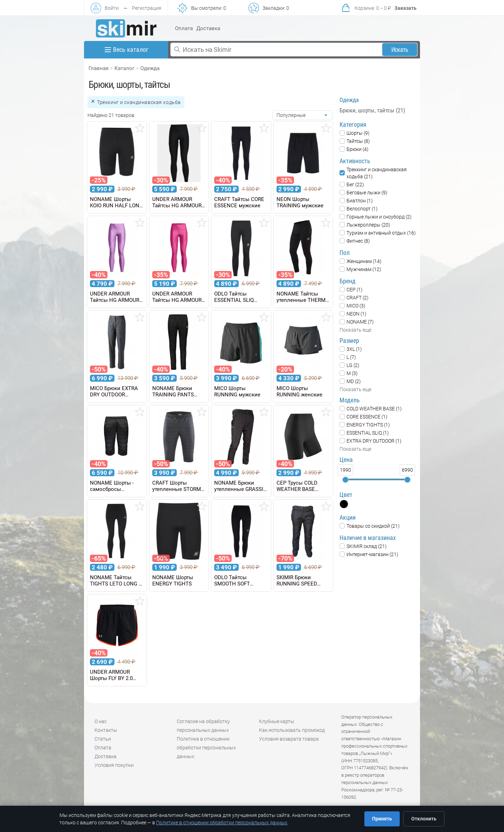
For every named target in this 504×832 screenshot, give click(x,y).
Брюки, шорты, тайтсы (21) (372, 110)
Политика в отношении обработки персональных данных (206, 748)
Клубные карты (277, 721)
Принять (382, 819)
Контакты (106, 730)
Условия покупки (114, 765)
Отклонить (424, 819)
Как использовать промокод (292, 730)
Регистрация (147, 8)
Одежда (150, 68)
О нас (101, 721)
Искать (400, 50)
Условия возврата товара (289, 739)
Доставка (208, 28)
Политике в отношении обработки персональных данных (222, 823)
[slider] (345, 480)
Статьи (103, 739)
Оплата (184, 28)
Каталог (124, 68)
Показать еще (355, 330)
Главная (99, 68)
